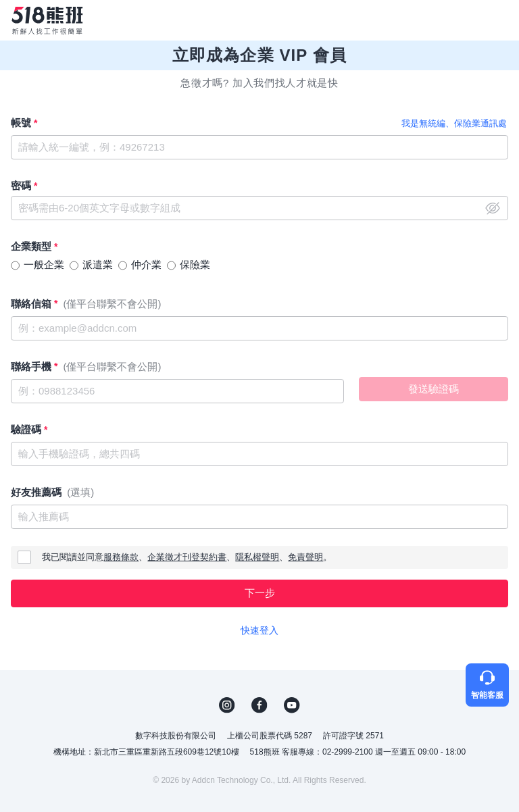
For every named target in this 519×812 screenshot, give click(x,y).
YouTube (292, 705)
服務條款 (121, 557)
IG (227, 705)
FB (259, 705)
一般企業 (44, 264)
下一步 (260, 593)
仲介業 (146, 264)
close (493, 208)
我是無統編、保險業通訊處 (454, 123)
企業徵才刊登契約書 (187, 557)
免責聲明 (305, 557)
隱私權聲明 (257, 557)
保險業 (195, 264)
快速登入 (259, 630)
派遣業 (98, 264)
